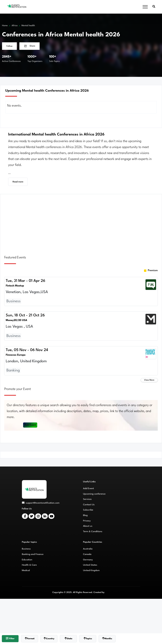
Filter (10, 638)
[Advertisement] (81, 223)
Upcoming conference (94, 494)
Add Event (30, 425)
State (68, 638)
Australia (88, 549)
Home (5, 26)
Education (27, 560)
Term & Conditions (93, 531)
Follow (9, 46)
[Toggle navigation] (145, 7)
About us (88, 526)
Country (49, 638)
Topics (88, 638)
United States (90, 565)
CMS (107, 592)
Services (87, 499)
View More (149, 380)
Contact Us (89, 505)
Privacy (87, 521)
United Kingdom (91, 570)
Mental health (28, 26)
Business (26, 549)
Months (107, 638)
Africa (15, 26)
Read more (18, 182)
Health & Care (29, 565)
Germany (88, 560)
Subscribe (88, 510)
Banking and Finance (33, 554)
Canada (87, 554)
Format (30, 638)
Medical (26, 570)
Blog (85, 515)
